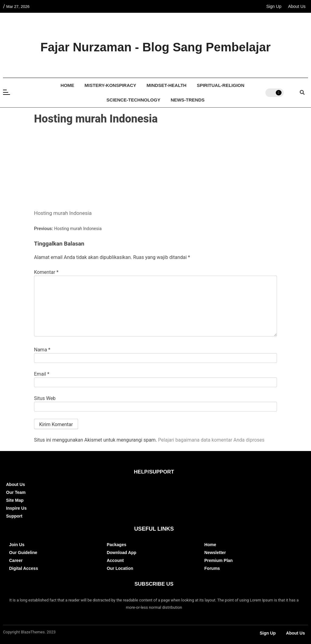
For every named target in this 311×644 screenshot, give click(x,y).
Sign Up (274, 6)
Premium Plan (219, 560)
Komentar (46, 272)
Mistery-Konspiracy (110, 85)
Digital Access (24, 568)
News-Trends (188, 100)
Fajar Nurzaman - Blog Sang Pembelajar (155, 47)
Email (42, 374)
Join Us (17, 545)
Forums (212, 568)
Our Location (120, 568)
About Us (297, 6)
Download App (121, 553)
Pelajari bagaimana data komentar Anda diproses (211, 440)
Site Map (15, 500)
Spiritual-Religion (221, 85)
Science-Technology (133, 100)
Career (16, 560)
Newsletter (215, 553)
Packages (116, 545)
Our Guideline (23, 553)
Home (67, 85)
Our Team (16, 492)
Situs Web (45, 398)
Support (14, 516)
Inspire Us (16, 508)
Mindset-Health (167, 85)
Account (115, 560)
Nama (42, 350)
